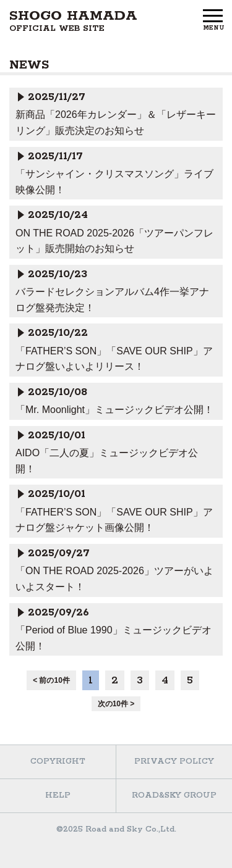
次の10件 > (116, 704)
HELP (58, 795)
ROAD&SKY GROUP (174, 795)
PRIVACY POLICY (174, 762)
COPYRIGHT (58, 762)
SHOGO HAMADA (73, 21)
